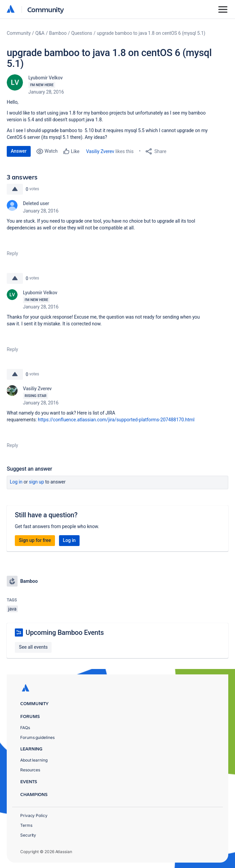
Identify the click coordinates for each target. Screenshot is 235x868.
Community (46, 9)
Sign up (37, 482)
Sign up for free (35, 540)
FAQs (25, 728)
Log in (16, 482)
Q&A (40, 33)
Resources (30, 770)
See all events (33, 647)
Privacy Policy (34, 815)
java (12, 609)
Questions (82, 33)
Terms (26, 825)
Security (28, 835)
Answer (19, 151)
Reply (12, 253)
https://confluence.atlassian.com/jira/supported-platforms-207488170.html (116, 420)
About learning (34, 760)
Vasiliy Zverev (100, 151)
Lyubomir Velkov (46, 78)
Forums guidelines (37, 737)
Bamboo (58, 33)
